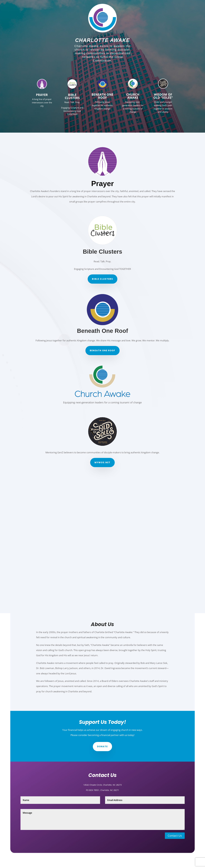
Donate (102, 746)
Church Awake (133, 96)
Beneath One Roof (102, 350)
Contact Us (175, 836)
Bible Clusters (72, 96)
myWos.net (102, 462)
